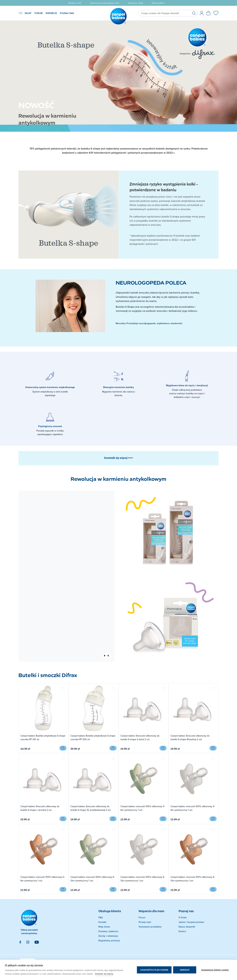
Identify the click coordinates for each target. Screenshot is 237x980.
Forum (142, 917)
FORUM (39, 13)
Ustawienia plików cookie (215, 970)
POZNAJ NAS (67, 13)
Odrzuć (185, 970)
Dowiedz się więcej (104, 974)
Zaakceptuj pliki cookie (154, 970)
